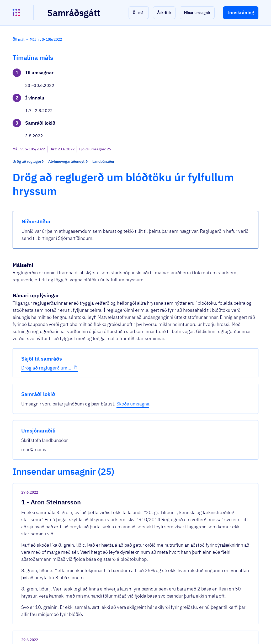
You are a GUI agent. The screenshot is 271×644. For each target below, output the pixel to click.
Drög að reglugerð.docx (109, 507)
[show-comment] (185, 379)
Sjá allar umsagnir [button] (99, 572)
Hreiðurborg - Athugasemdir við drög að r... (130, 453)
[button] (139, 13)
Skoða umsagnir (229, 91)
